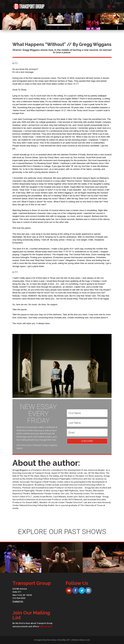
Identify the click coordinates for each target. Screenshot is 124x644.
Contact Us (18, 601)
